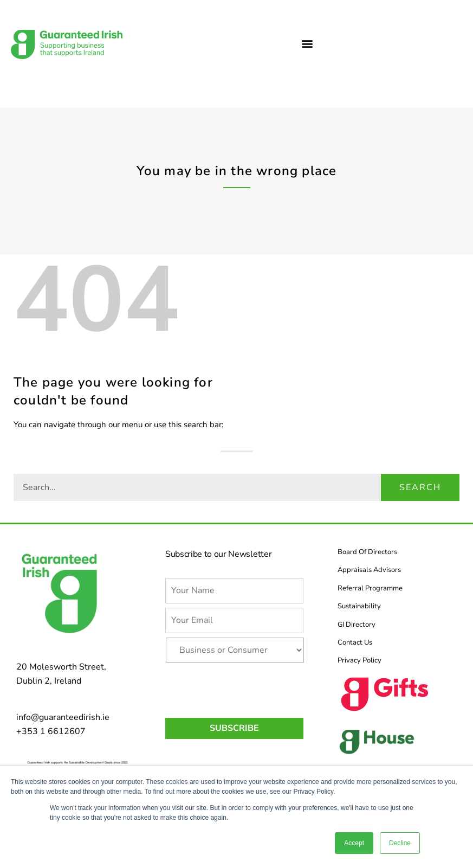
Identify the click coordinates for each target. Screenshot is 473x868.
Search (420, 487)
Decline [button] (400, 843)
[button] (307, 43)
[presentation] (248, 688)
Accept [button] (354, 843)
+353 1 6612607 (51, 731)
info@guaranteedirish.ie (63, 717)
